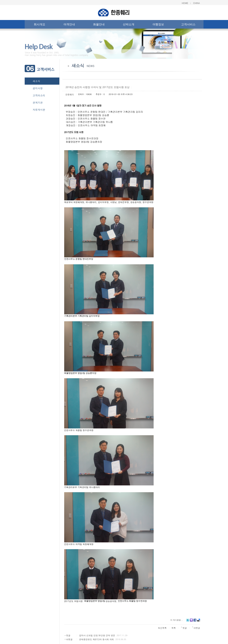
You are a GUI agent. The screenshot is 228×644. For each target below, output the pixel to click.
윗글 (68, 635)
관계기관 (38, 103)
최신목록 (162, 628)
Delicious (199, 621)
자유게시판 (39, 110)
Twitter (188, 621)
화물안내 (99, 25)
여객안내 (69, 25)
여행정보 (158, 25)
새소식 (36, 81)
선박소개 (129, 25)
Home (185, 3)
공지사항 (38, 88)
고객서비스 (188, 25)
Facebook (195, 621)
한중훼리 (70, 94)
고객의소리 (39, 95)
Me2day (191, 621)
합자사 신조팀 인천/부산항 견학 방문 (97, 635)
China (196, 3)
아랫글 (69, 639)
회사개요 (40, 25)
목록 (174, 628)
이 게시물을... (177, 620)
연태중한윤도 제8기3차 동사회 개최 (96, 639)
